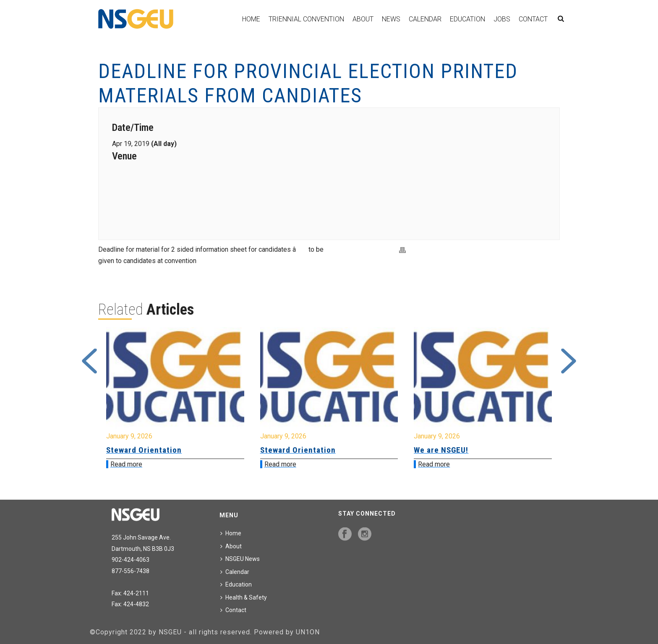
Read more (126, 464)
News (391, 19)
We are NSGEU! (441, 450)
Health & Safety (244, 597)
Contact (533, 19)
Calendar (425, 19)
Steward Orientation (144, 450)
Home (251, 19)
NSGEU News (240, 559)
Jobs (502, 19)
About (363, 19)
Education (467, 19)
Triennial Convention (306, 19)
